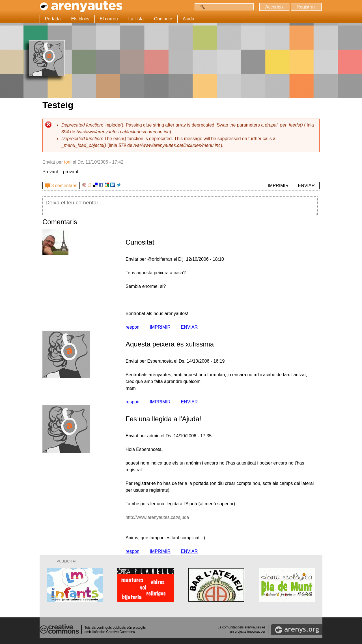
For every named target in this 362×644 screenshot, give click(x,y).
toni (68, 162)
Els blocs (80, 19)
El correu (109, 19)
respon (132, 327)
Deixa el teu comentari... (180, 206)
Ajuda (188, 19)
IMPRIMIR (278, 186)
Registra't (306, 7)
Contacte (163, 19)
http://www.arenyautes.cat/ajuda (158, 517)
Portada (53, 19)
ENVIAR (306, 186)
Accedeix (274, 7)
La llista (136, 19)
